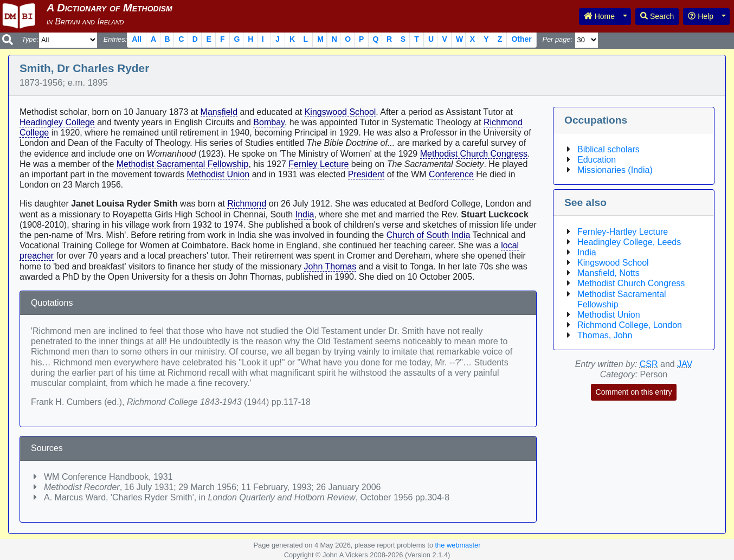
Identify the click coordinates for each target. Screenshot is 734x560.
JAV (685, 364)
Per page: (557, 39)
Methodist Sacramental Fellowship (183, 164)
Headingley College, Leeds (629, 242)
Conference (451, 174)
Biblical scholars (609, 149)
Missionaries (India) (615, 170)
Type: (30, 39)
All (137, 39)
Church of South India (429, 235)
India (305, 214)
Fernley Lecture (318, 164)
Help (701, 16)
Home (599, 16)
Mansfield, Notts (609, 273)
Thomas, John (605, 335)
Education (597, 160)
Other (521, 39)
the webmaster (458, 545)
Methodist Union (218, 174)
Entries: (115, 39)
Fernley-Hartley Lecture (623, 232)
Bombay (269, 122)
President (366, 174)
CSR (649, 364)
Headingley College (57, 122)
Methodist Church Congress (474, 154)
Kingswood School (340, 112)
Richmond (247, 204)
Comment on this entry (634, 392)
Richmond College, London (630, 325)
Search (657, 16)
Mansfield (219, 112)
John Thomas (330, 266)
